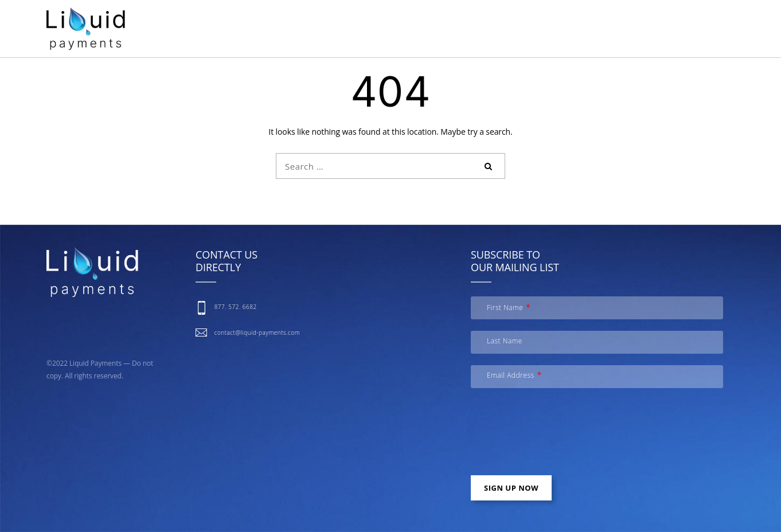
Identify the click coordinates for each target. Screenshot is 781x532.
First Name (505, 308)
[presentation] (558, 436)
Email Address (511, 375)
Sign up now (511, 488)
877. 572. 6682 (236, 307)
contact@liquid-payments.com (257, 332)
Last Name (505, 341)
